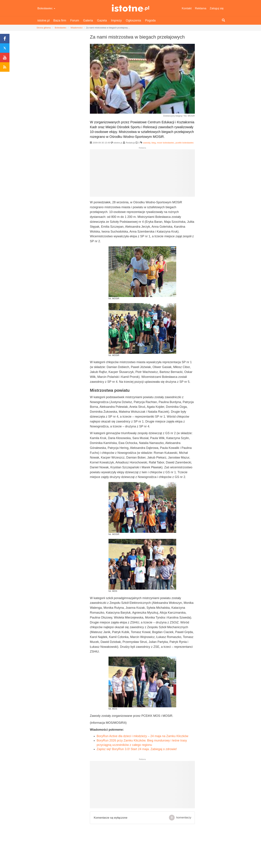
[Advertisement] (142, 174)
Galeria (88, 20)
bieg (154, 143)
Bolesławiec (46, 8)
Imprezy (116, 20)
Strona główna (44, 28)
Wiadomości (77, 28)
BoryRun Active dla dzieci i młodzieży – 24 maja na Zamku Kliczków (142, 736)
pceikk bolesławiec (185, 143)
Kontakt (187, 8)
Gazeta (102, 20)
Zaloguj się (217, 8)
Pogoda (150, 20)
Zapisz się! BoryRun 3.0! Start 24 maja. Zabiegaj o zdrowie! (137, 749)
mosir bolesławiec (166, 143)
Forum (75, 20)
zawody (147, 143)
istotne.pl (131, 8)
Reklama (201, 8)
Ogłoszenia (133, 20)
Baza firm (60, 20)
